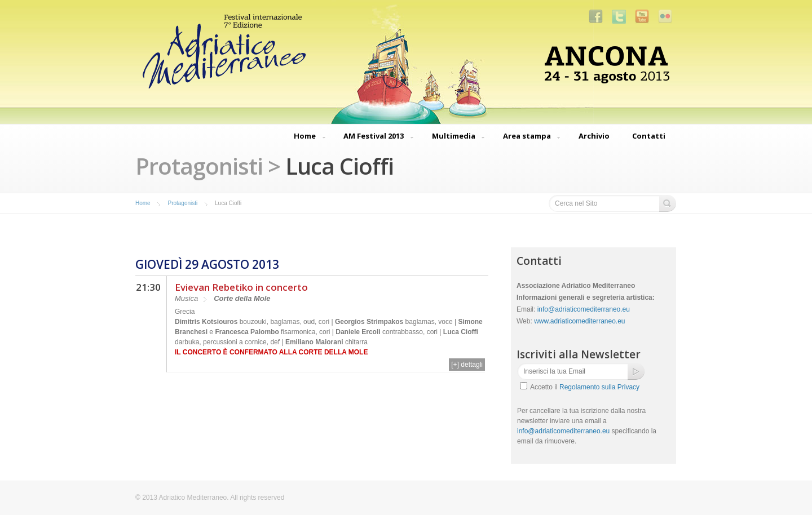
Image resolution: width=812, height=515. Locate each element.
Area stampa (527, 137)
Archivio (594, 136)
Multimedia (454, 137)
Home (305, 137)
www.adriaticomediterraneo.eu (579, 321)
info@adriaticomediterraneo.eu (584, 309)
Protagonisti (182, 203)
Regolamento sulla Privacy (599, 387)
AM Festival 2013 (374, 137)
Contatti (649, 136)
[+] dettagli (467, 365)
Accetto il (585, 387)
